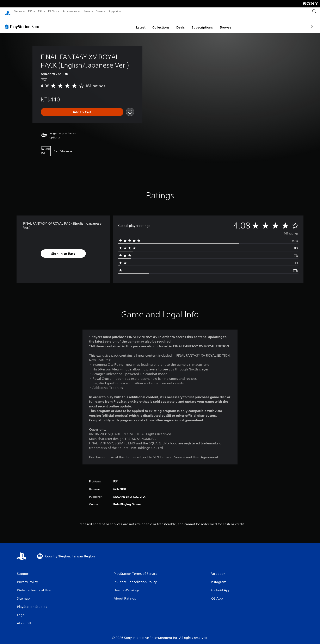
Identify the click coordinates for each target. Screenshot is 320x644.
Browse (201, 23)
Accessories (70, 11)
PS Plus (53, 11)
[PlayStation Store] (24, 23)
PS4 (40, 11)
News (87, 11)
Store (99, 11)
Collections (137, 23)
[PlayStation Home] (8, 11)
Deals (156, 23)
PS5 (30, 11)
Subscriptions (178, 23)
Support (113, 11)
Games (18, 11)
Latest (117, 23)
